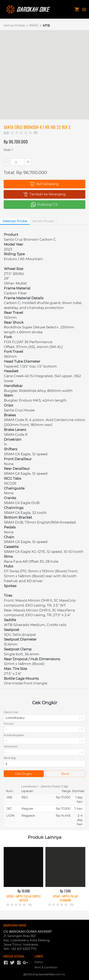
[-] (6, 963)
